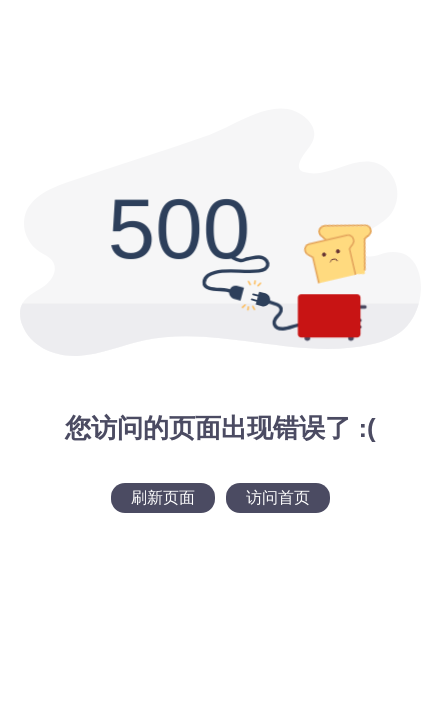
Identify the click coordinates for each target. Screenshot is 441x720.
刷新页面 (163, 497)
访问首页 (278, 497)
